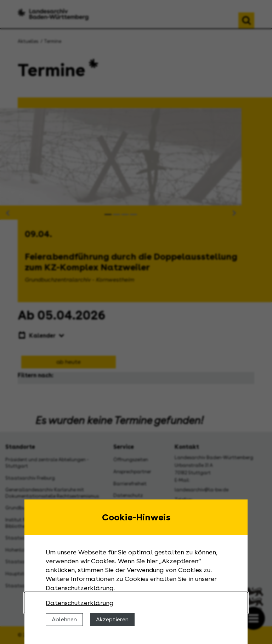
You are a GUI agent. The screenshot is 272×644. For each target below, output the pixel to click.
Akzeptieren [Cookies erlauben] (112, 619)
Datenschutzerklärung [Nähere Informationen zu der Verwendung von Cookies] (80, 603)
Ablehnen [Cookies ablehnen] (64, 619)
